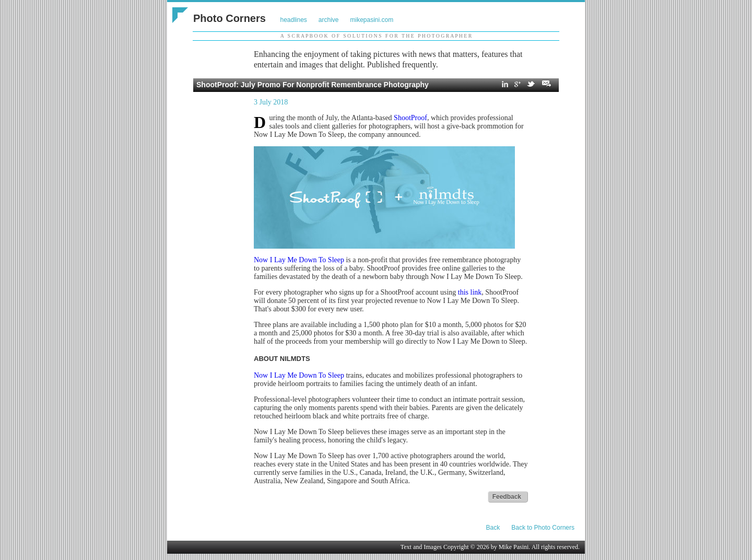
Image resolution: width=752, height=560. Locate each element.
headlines (293, 20)
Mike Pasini (514, 547)
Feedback (507, 497)
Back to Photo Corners (543, 528)
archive (329, 20)
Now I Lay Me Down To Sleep (299, 260)
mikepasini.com (372, 20)
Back (493, 528)
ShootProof (410, 118)
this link (470, 292)
